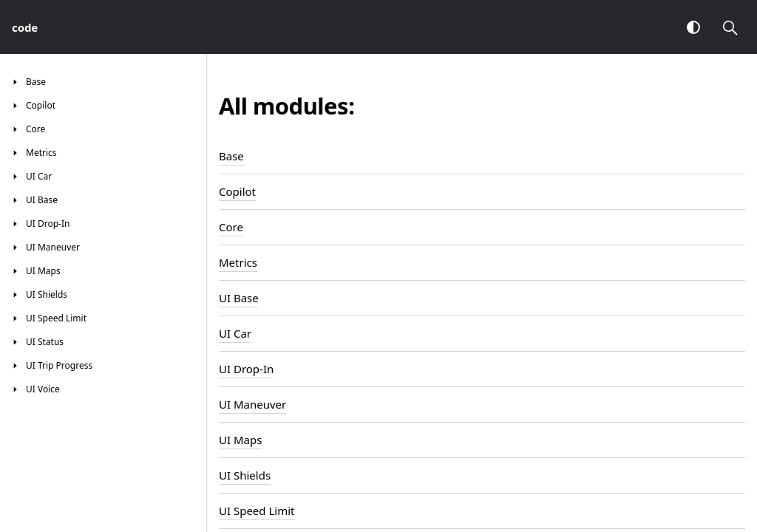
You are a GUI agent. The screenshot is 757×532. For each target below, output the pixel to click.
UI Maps (240, 440)
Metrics (238, 262)
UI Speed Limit (257, 511)
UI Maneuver (252, 404)
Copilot (237, 191)
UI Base (239, 298)
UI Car (235, 333)
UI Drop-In (246, 369)
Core (231, 227)
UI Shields (245, 475)
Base (231, 156)
